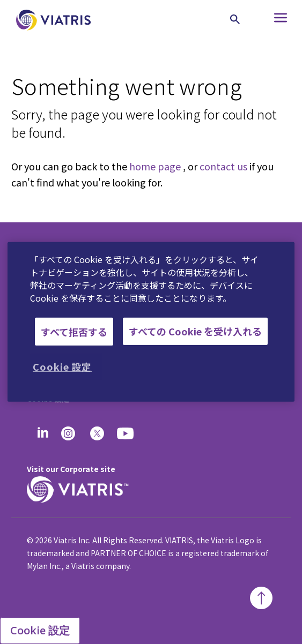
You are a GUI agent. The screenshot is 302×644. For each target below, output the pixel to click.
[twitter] (97, 433)
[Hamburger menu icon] (270, 20)
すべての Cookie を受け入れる (195, 331)
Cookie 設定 (40, 630)
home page (155, 166)
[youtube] (126, 433)
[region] (151, 322)
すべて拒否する (74, 331)
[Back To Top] (261, 598)
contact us (223, 166)
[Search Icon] (235, 19)
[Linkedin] (43, 433)
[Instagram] (68, 433)
